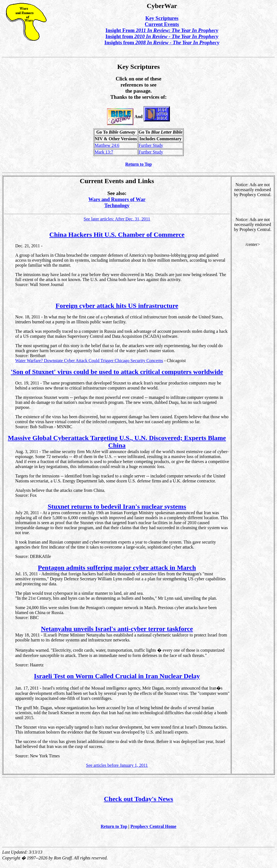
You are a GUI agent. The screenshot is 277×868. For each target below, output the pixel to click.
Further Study (151, 145)
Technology (117, 205)
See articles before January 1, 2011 (117, 765)
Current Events (162, 24)
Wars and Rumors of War (117, 199)
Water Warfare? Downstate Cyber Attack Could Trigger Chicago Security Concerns (89, 361)
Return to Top (138, 164)
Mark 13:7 (104, 152)
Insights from (162, 42)
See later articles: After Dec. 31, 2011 (117, 219)
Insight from (162, 36)
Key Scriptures (162, 18)
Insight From (162, 30)
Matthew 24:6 (107, 145)
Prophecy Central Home (153, 826)
